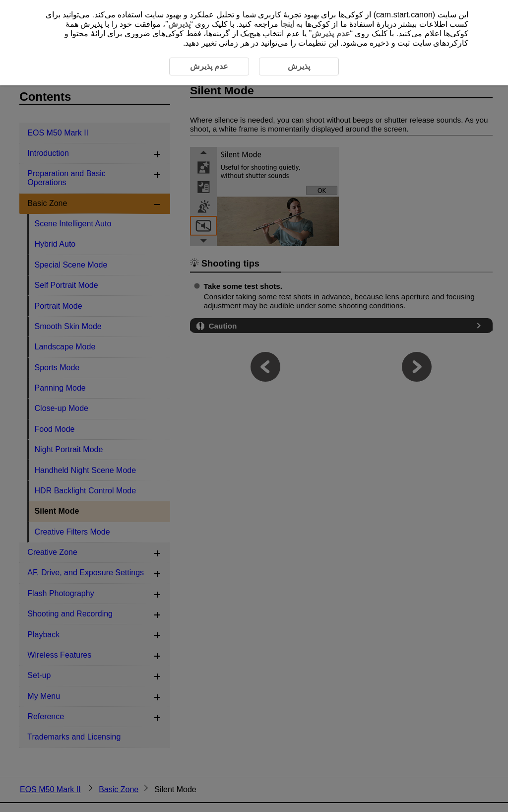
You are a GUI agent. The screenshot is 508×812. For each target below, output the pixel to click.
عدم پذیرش (331, 34)
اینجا (287, 24)
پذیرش (179, 24)
